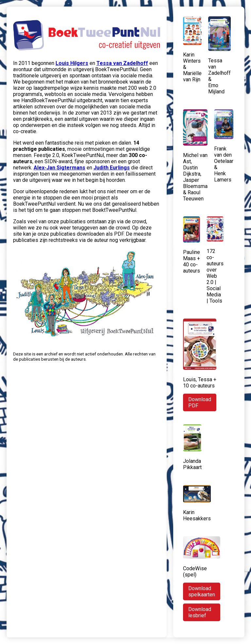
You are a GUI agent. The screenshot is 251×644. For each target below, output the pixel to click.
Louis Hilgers (72, 63)
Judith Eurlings (112, 168)
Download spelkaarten (202, 591)
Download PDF (200, 402)
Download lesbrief (200, 612)
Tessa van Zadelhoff (122, 63)
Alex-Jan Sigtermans (59, 168)
